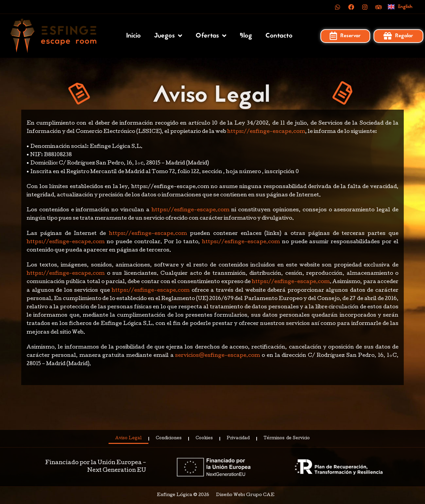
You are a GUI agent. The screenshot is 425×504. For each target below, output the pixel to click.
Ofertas (211, 36)
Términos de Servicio (287, 439)
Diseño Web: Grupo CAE (245, 495)
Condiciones (169, 439)
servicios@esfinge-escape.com (217, 356)
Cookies (204, 439)
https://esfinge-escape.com (266, 132)
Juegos (168, 36)
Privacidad (238, 439)
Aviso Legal (128, 439)
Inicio (133, 36)
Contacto (279, 36)
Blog (246, 36)
